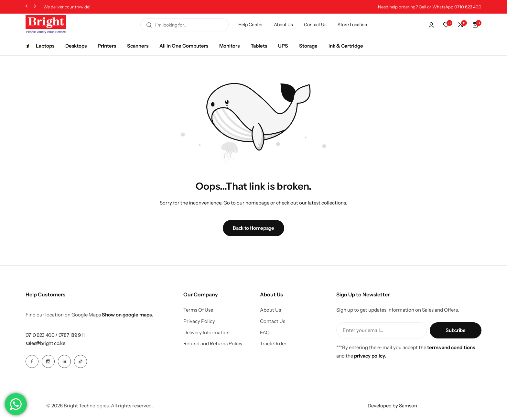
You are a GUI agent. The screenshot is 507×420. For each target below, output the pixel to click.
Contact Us (315, 25)
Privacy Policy (199, 321)
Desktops (76, 46)
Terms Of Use (198, 310)
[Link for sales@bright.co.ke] (45, 343)
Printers (107, 46)
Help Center (251, 25)
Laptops (40, 46)
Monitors (229, 46)
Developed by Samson (392, 405)
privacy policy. (370, 356)
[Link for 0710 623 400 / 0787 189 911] (55, 335)
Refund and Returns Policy (213, 344)
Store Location (352, 25)
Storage (308, 46)
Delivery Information (206, 333)
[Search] (149, 25)
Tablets (259, 46)
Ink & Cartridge (346, 46)
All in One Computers (184, 46)
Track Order (273, 344)
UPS (283, 46)
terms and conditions (451, 347)
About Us (283, 25)
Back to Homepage (253, 228)
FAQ (265, 333)
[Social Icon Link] (32, 361)
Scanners (138, 46)
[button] (27, 7)
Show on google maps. (127, 315)
